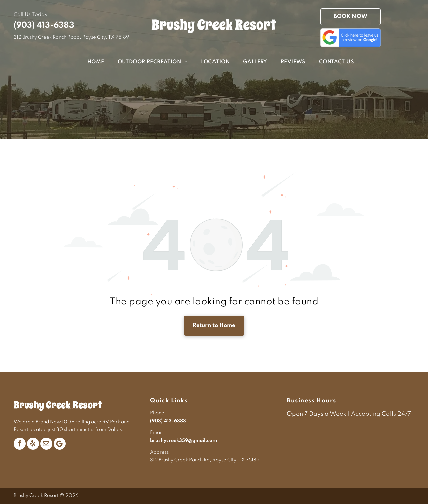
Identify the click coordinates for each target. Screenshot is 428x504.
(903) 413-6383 (44, 26)
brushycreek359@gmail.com (183, 441)
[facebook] (20, 444)
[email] (46, 444)
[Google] (60, 444)
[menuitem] (89, 62)
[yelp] (33, 444)
